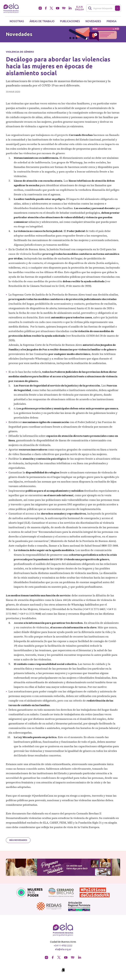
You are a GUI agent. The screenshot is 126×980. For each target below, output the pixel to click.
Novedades (93, 21)
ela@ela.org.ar (63, 949)
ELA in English (79, 8)
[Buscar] (102, 8)
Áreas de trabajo (42, 21)
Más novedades (18, 840)
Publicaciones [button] (70, 21)
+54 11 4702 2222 (63, 945)
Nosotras (17, 21)
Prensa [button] (112, 21)
